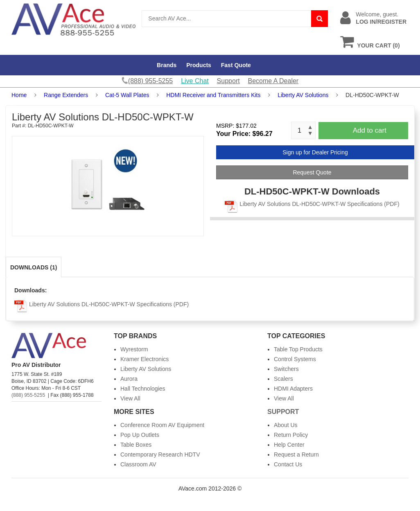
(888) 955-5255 (28, 395)
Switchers (286, 369)
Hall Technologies (143, 389)
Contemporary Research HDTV (160, 454)
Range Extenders (66, 95)
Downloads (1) (34, 267)
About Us (286, 425)
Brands (167, 65)
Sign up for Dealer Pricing (315, 152)
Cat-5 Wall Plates (127, 95)
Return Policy (291, 435)
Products (199, 65)
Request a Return (296, 454)
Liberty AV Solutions (303, 95)
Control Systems (295, 359)
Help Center (289, 445)
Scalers (283, 379)
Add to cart (370, 130)
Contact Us (288, 464)
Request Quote (312, 172)
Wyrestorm (134, 349)
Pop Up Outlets (140, 435)
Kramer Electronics (145, 359)
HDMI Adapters (293, 389)
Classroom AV (138, 464)
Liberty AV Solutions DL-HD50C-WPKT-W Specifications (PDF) (312, 204)
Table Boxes (136, 445)
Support (228, 81)
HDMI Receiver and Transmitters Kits (213, 95)
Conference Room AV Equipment (162, 425)
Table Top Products (298, 349)
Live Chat (195, 81)
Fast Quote (236, 65)
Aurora (129, 379)
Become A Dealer (273, 81)
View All (130, 398)
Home (19, 95)
